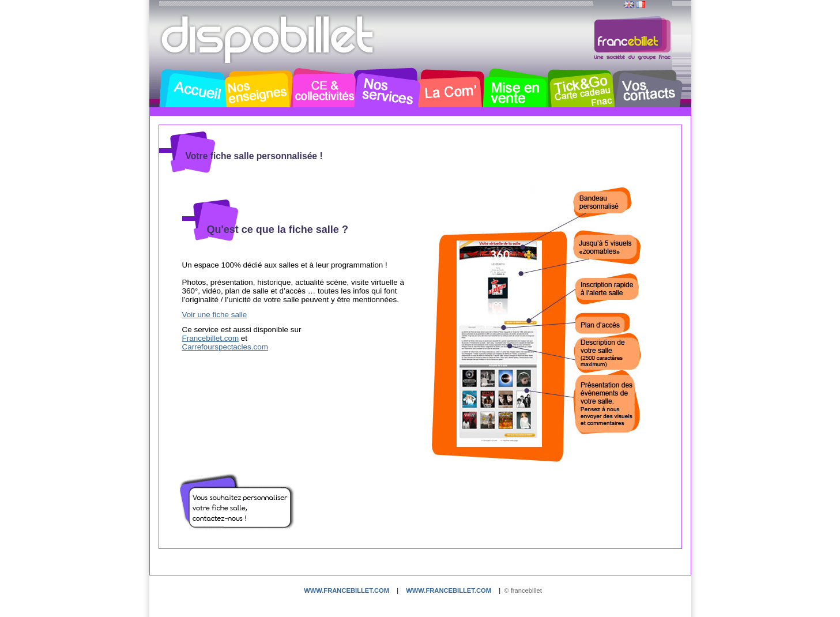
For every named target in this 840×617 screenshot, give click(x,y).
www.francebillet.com (346, 590)
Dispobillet (269, 39)
